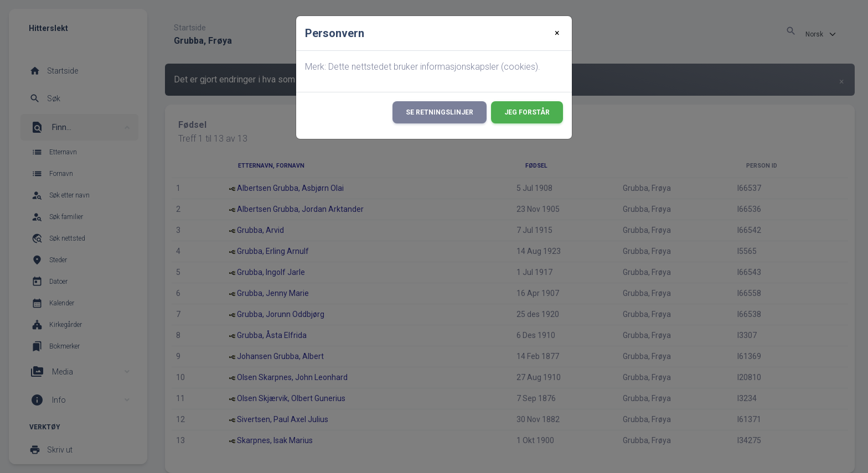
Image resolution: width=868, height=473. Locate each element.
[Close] (557, 33)
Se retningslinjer (440, 112)
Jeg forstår (527, 112)
